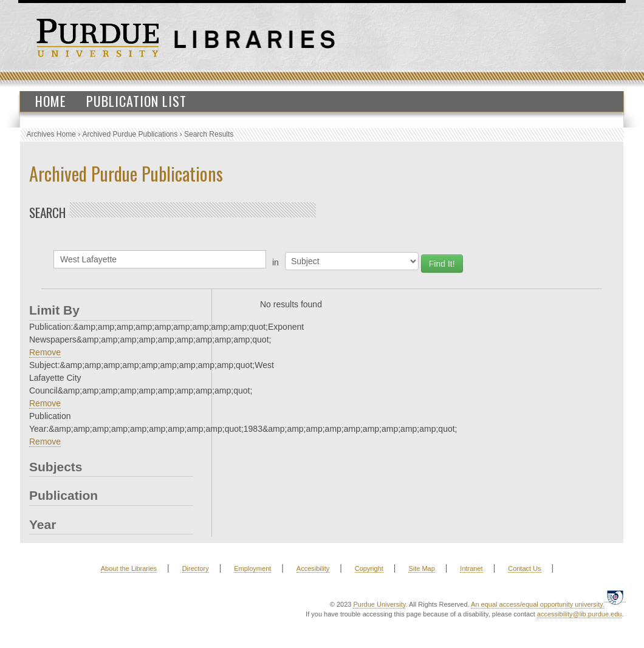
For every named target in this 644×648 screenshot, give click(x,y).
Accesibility (313, 568)
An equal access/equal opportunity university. (538, 604)
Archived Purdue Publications (130, 134)
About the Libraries (129, 568)
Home (51, 101)
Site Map (421, 568)
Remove (45, 352)
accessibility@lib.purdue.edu (580, 614)
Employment (252, 568)
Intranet (471, 568)
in (276, 262)
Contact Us (524, 568)
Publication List (136, 101)
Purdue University (379, 604)
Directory (196, 568)
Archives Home (51, 134)
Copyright (369, 568)
